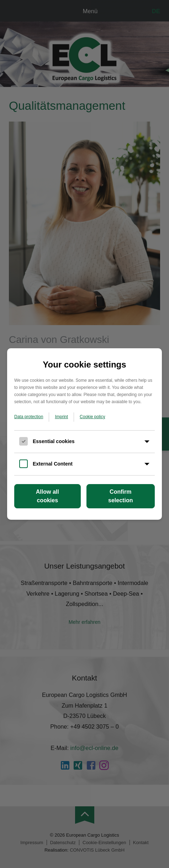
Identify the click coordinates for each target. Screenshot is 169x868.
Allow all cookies (47, 496)
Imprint (61, 417)
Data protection (29, 417)
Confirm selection (120, 496)
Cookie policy (92, 417)
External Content (53, 464)
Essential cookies (54, 441)
